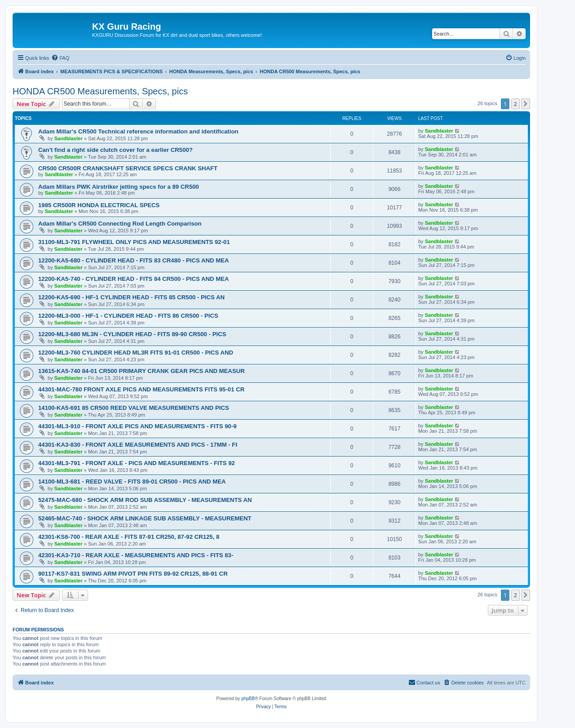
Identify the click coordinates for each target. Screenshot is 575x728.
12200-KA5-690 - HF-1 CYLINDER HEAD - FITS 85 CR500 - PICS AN (131, 297)
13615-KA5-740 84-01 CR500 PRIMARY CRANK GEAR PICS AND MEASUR (142, 371)
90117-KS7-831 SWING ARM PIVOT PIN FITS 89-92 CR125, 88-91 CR (133, 574)
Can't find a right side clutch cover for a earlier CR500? (115, 150)
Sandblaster (69, 138)
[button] (526, 104)
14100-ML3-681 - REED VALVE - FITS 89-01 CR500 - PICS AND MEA (132, 482)
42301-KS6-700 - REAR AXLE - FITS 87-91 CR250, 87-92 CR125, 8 (129, 537)
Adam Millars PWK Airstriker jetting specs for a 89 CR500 (119, 187)
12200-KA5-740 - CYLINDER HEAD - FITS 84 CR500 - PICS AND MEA (134, 279)
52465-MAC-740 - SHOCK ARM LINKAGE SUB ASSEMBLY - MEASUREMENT (145, 518)
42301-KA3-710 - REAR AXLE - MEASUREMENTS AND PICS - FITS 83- (136, 555)
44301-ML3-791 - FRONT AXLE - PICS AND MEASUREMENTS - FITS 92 (137, 463)
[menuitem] (60, 58)
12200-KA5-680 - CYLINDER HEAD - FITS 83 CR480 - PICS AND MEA (134, 260)
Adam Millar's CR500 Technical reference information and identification (138, 131)
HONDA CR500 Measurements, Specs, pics (100, 91)
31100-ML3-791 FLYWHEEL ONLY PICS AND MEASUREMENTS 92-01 (134, 242)
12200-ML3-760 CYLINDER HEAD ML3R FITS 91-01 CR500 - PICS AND (136, 353)
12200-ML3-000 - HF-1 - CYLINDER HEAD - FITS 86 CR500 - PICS (128, 316)
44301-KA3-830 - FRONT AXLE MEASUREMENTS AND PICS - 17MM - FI (138, 445)
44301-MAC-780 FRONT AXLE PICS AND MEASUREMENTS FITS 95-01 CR (141, 389)
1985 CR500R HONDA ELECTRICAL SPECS (99, 205)
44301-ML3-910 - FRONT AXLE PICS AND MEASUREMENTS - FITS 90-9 (137, 426)
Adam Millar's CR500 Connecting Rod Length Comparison (120, 224)
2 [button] (515, 104)
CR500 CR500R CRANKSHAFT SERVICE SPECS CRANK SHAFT (128, 168)
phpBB (248, 699)
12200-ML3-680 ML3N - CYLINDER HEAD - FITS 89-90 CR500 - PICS (132, 334)
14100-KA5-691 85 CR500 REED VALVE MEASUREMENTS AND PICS (134, 408)
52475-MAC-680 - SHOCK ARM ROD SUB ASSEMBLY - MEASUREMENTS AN (145, 500)
